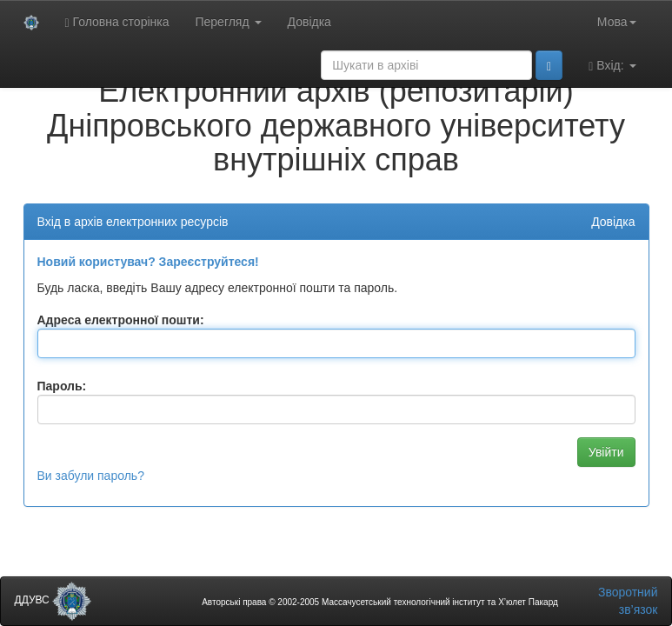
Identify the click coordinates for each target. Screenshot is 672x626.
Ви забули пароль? (91, 476)
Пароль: (62, 386)
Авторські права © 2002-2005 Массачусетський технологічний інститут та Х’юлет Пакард (380, 602)
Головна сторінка (117, 22)
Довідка (309, 22)
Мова (617, 22)
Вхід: (612, 66)
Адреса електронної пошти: (121, 320)
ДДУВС (53, 600)
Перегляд (228, 22)
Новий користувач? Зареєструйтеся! (148, 262)
